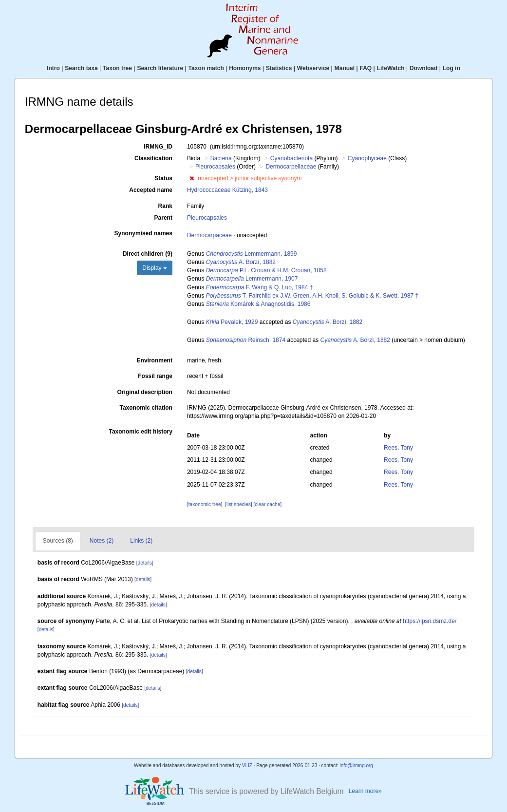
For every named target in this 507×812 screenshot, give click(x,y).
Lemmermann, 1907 (252, 279)
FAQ (366, 68)
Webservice (313, 68)
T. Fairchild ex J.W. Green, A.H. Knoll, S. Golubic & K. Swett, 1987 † (312, 296)
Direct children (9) (148, 254)
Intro (53, 68)
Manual (345, 68)
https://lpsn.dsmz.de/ (430, 621)
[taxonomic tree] (205, 504)
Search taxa (81, 68)
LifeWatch (391, 68)
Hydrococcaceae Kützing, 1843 (227, 190)
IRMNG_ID (158, 147)
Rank (165, 206)
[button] (192, 178)
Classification (153, 158)
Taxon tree (117, 68)
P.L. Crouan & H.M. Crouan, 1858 (266, 270)
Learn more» (365, 791)
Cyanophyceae (367, 158)
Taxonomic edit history (140, 432)
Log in (451, 68)
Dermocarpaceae (209, 235)
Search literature (160, 68)
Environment (155, 360)
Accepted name (151, 190)
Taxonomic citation (146, 408)
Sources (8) (58, 541)
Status (163, 178)
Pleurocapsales (215, 167)
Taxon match (206, 68)
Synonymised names (143, 233)
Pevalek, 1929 (232, 322)
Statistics (279, 68)
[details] (145, 563)
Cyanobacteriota (291, 158)
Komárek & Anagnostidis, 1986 (258, 304)
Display (155, 268)
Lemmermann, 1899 (252, 254)
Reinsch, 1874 (246, 340)
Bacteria (221, 158)
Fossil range (155, 376)
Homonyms (245, 68)
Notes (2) (102, 541)
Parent (163, 218)
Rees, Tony (398, 448)
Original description (145, 392)
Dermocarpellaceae (291, 167)
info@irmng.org (356, 765)
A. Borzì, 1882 (241, 262)
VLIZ (247, 765)
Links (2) (141, 541)
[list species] (238, 504)
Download (423, 68)
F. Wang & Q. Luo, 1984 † (260, 287)
